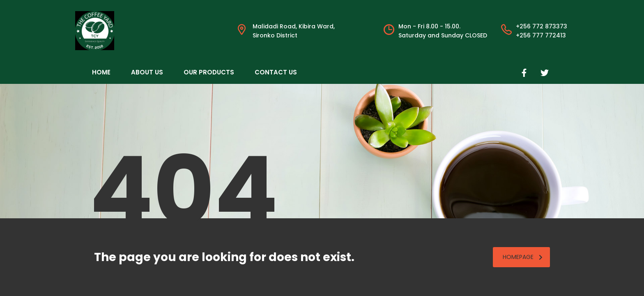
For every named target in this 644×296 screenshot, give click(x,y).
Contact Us (276, 72)
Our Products (209, 72)
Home (101, 72)
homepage (523, 257)
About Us (147, 72)
